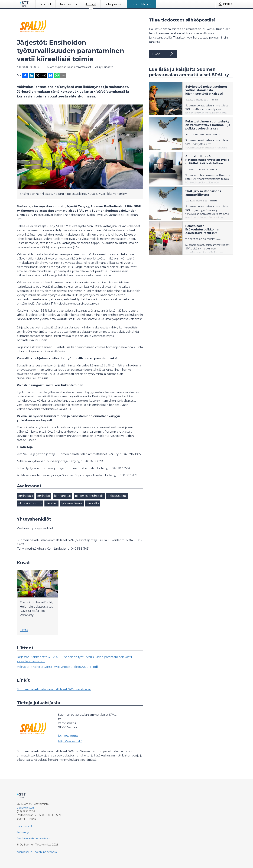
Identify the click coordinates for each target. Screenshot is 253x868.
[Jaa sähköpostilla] (63, 76)
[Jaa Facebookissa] (25, 76)
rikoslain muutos (30, 503)
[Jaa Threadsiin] (44, 76)
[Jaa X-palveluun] (38, 76)
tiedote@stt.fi (25, 808)
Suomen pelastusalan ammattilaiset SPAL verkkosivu (54, 689)
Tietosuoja (23, 832)
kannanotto (62, 496)
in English (36, 852)
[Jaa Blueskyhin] (50, 76)
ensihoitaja (26, 496)
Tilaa (163, 54)
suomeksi (23, 852)
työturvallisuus (72, 503)
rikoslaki (51, 503)
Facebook (23, 826)
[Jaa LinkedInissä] (31, 76)
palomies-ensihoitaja (89, 496)
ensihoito (44, 496)
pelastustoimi (117, 496)
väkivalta (93, 503)
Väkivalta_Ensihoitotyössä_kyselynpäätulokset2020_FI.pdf (57, 667)
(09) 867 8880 (68, 736)
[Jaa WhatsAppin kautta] (57, 76)
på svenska (50, 852)
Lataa (24, 630)
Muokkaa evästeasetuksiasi (34, 838)
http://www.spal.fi (70, 741)
